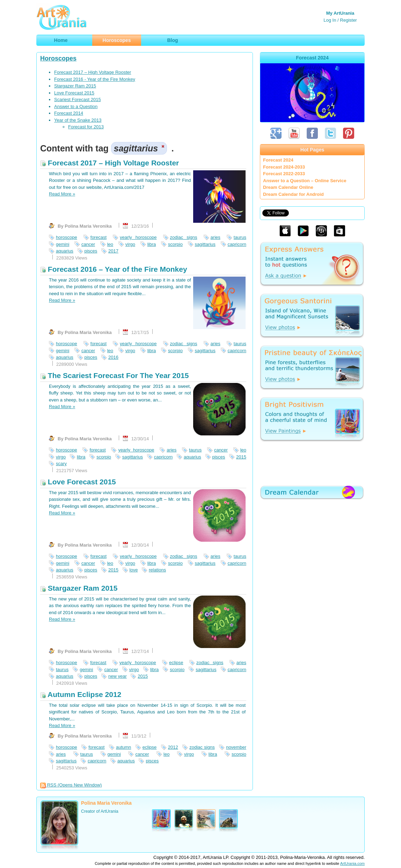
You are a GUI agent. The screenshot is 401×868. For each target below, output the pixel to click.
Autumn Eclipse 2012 (81, 694)
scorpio (175, 244)
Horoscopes (58, 58)
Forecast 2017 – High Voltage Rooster (93, 72)
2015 (241, 457)
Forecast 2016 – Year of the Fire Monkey (114, 269)
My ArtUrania (340, 13)
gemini (63, 244)
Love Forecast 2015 (74, 93)
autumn (123, 747)
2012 (173, 747)
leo (110, 244)
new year (118, 676)
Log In (330, 20)
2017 (113, 251)
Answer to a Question (76, 106)
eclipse (176, 663)
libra (152, 244)
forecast (99, 237)
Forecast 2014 (69, 113)
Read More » (62, 194)
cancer (88, 244)
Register (348, 20)
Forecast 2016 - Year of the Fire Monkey (95, 79)
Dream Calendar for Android (293, 194)
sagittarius (205, 244)
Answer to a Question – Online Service (305, 181)
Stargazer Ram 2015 (75, 86)
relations (157, 570)
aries (216, 237)
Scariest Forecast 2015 (78, 99)
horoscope (67, 237)
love (134, 570)
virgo (130, 244)
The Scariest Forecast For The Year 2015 (114, 375)
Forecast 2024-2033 (284, 167)
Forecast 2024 (278, 160)
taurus (240, 237)
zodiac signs (184, 237)
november (236, 747)
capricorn (237, 244)
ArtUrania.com (352, 863)
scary (61, 464)
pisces (91, 251)
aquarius (65, 251)
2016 (113, 357)
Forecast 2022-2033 (284, 174)
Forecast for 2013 (86, 127)
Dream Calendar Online (288, 187)
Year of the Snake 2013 (78, 120)
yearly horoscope (138, 237)
